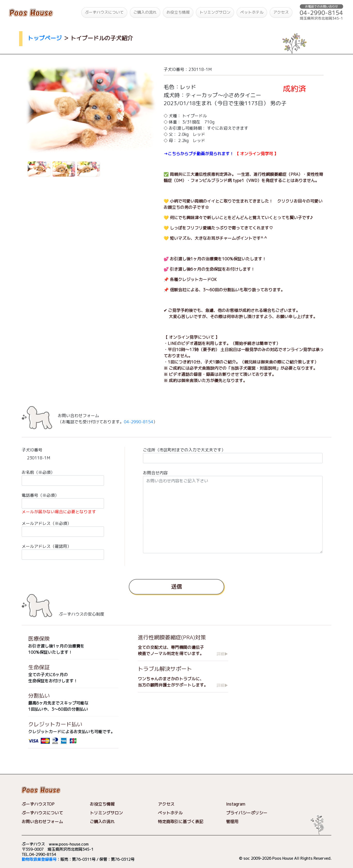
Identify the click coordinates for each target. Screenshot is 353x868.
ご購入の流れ (145, 12)
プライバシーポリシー (247, 813)
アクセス (281, 12)
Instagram (236, 804)
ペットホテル (252, 12)
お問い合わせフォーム (42, 822)
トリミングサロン (215, 12)
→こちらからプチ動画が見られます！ (199, 154)
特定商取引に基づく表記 (181, 822)
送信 (176, 586)
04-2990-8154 (139, 422)
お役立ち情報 (178, 12)
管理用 (232, 822)
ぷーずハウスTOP (38, 804)
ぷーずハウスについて (104, 12)
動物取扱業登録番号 (39, 860)
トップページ (45, 38)
